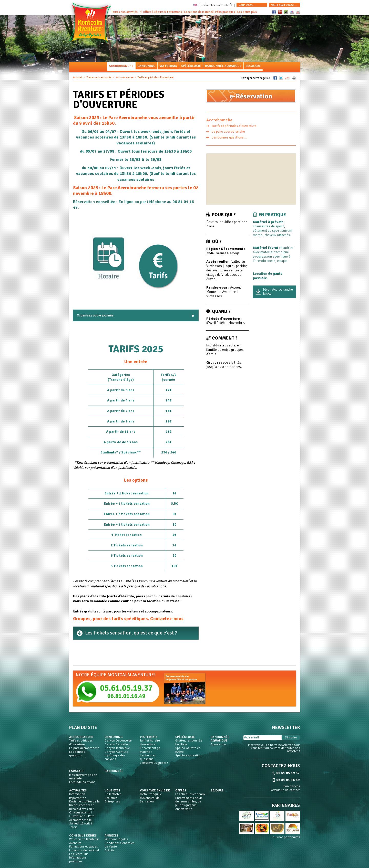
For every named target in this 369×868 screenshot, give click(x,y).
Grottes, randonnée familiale (189, 743)
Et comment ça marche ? (150, 750)
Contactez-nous (167, 619)
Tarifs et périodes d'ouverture (234, 126)
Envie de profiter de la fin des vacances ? (84, 803)
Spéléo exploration (188, 756)
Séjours (217, 791)
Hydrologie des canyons (115, 757)
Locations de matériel (198, 12)
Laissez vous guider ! (154, 763)
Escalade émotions (82, 782)
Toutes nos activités (124, 12)
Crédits (109, 851)
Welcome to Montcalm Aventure (84, 841)
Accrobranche (121, 66)
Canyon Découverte (118, 741)
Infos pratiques (225, 12)
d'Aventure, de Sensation (150, 800)
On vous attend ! (80, 813)
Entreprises (112, 802)
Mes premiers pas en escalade (83, 777)
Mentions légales (116, 839)
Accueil (78, 77)
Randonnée (114, 771)
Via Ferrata (168, 66)
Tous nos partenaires (286, 837)
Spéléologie (191, 66)
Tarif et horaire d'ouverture (150, 743)
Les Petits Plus (79, 854)
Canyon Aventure (116, 752)
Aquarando (218, 745)
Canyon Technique (117, 748)
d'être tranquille (151, 794)
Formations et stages (83, 847)
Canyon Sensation (117, 745)
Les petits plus (247, 12)
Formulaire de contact (285, 790)
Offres (147, 12)
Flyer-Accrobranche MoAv (278, 292)
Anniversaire (184, 809)
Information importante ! (78, 796)
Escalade (253, 66)
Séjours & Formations (168, 12)
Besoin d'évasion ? (81, 809)
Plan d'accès (291, 786)
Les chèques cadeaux (190, 794)
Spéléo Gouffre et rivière (188, 750)
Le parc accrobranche (228, 131)
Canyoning (146, 66)
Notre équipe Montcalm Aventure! (116, 675)
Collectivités (113, 794)
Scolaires (111, 798)
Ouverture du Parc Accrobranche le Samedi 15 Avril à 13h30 (82, 822)
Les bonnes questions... (229, 137)
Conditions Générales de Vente (119, 845)
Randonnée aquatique (223, 66)
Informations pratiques (78, 860)
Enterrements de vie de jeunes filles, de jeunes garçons (189, 802)
